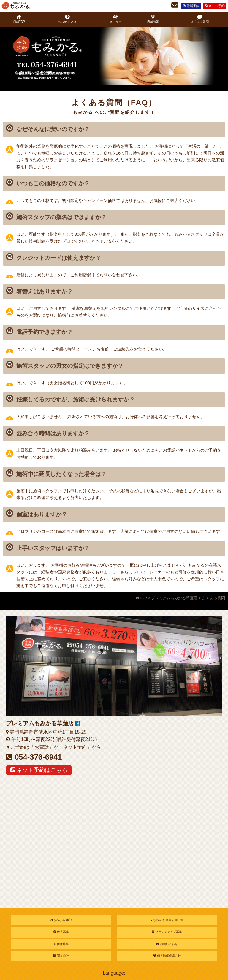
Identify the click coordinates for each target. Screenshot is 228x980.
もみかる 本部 (61, 920)
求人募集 (61, 932)
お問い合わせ (167, 944)
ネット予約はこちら (39, 770)
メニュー (115, 19)
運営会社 (61, 956)
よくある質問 (200, 19)
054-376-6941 (38, 757)
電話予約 (191, 6)
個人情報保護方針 (167, 956)
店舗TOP (19, 19)
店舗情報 (153, 19)
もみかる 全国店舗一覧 (167, 920)
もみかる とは (67, 19)
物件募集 (61, 944)
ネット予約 (215, 6)
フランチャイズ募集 (167, 932)
